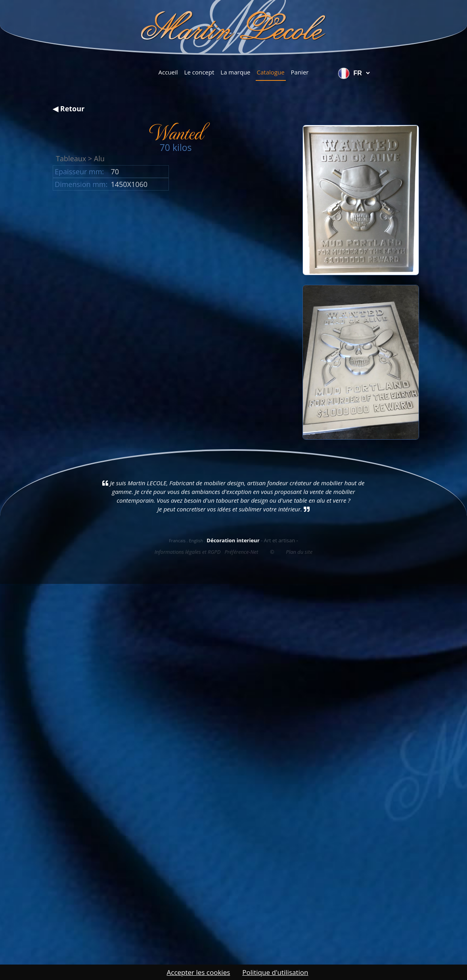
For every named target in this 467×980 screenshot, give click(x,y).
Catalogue (271, 72)
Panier (300, 72)
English (196, 541)
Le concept (199, 72)
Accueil (168, 72)
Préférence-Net (241, 552)
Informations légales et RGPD (188, 552)
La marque (235, 72)
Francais (177, 541)
